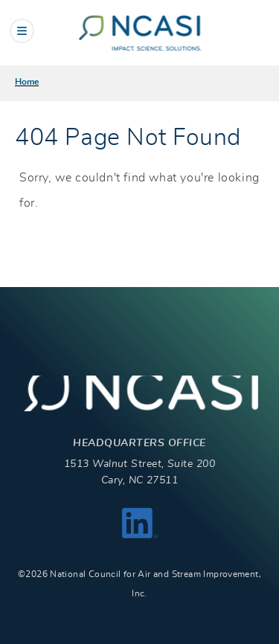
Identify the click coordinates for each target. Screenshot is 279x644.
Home (27, 82)
